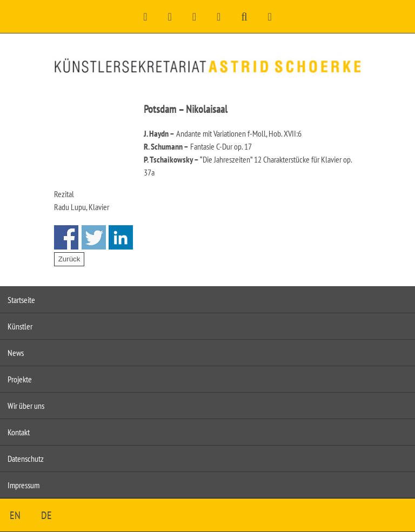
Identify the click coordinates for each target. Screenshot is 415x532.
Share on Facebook (66, 237)
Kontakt (19, 432)
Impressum (24, 485)
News (16, 353)
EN (15, 515)
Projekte (20, 379)
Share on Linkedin (121, 237)
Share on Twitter (94, 237)
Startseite (21, 300)
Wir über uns (26, 406)
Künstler (20, 326)
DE (46, 515)
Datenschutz (26, 459)
